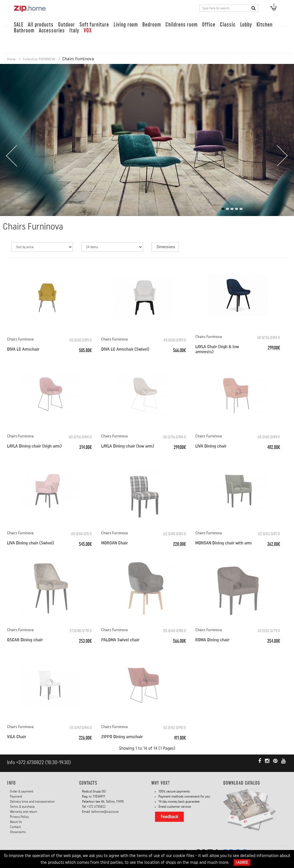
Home (11, 59)
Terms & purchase (22, 807)
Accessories (52, 31)
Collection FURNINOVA (39, 59)
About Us (16, 822)
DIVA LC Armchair (23, 349)
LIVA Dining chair (211, 446)
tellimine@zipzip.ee (105, 812)
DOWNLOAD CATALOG (242, 783)
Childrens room (182, 25)
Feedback (169, 817)
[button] (223, 209)
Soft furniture (94, 25)
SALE (19, 25)
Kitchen (265, 25)
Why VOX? (161, 783)
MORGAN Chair (114, 543)
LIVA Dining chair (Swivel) (31, 543)
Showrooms (18, 832)
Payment (16, 796)
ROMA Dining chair (212, 640)
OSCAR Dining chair (25, 640)
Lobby (246, 25)
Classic (228, 25)
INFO (11, 783)
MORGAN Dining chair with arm (224, 543)
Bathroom (24, 31)
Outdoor (67, 25)
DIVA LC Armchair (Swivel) (125, 349)
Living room (126, 25)
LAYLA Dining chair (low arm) (128, 446)
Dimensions (166, 247)
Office (209, 25)
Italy (74, 31)
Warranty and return (24, 812)
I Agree (242, 863)
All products (41, 25)
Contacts (88, 783)
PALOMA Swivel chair (120, 640)
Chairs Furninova (20, 339)
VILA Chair (16, 737)
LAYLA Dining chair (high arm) (34, 446)
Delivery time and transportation (32, 802)
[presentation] (11, 156)
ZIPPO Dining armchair (122, 737)
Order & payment (22, 791)
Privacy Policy (19, 817)
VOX (88, 31)
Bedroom (152, 25)
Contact (15, 827)
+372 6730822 (30, 762)
